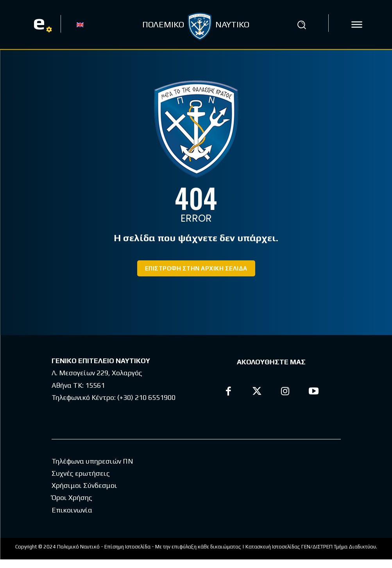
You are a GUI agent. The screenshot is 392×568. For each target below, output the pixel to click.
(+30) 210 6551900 (146, 397)
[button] (302, 25)
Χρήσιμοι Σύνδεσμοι (84, 494)
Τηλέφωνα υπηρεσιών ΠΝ (92, 470)
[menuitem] (80, 24)
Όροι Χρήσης (72, 506)
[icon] (357, 25)
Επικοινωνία (72, 519)
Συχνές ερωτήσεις (81, 482)
